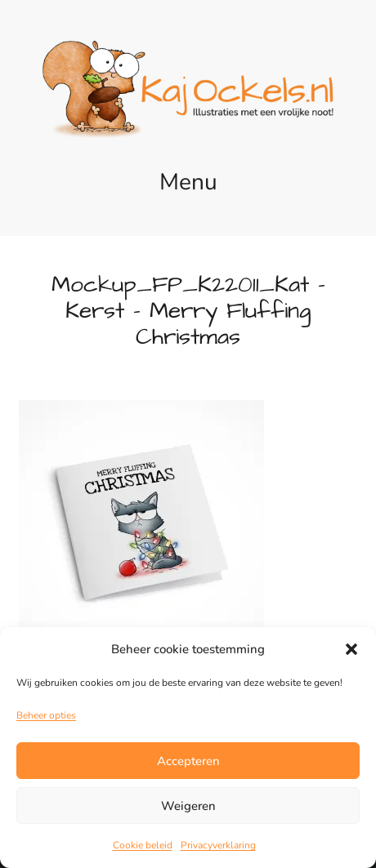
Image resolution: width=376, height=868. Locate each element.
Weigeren (188, 806)
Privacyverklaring (218, 845)
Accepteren (188, 761)
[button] (351, 649)
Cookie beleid (143, 845)
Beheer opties (46, 715)
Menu (188, 182)
